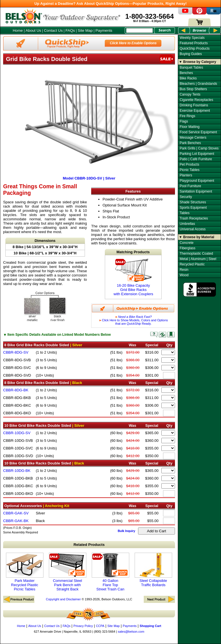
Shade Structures (193, 202)
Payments (104, 30)
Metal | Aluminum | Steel (198, 259)
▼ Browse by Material (197, 237)
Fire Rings (187, 116)
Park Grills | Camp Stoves (199, 148)
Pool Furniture (190, 186)
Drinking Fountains (194, 105)
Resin (184, 270)
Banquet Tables (191, 67)
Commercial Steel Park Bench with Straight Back (68, 572)
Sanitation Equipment (196, 191)
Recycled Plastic (192, 264)
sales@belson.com (131, 632)
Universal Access (192, 229)
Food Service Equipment (198, 132)
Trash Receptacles (194, 218)
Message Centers (193, 138)
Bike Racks (188, 78)
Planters (186, 175)
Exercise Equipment (195, 111)
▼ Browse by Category (198, 62)
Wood (184, 275)
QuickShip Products (194, 48)
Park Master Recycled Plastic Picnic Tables (25, 572)
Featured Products (194, 43)
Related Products (89, 545)
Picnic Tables (189, 170)
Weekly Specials (192, 38)
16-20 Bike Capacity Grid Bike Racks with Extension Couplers (133, 277)
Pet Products (189, 164)
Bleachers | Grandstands (198, 84)
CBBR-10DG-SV (17, 433)
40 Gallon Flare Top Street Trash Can (110, 572)
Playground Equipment (197, 181)
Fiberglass (187, 248)
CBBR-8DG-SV (16, 352)
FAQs (70, 30)
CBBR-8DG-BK (16, 390)
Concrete (186, 243)
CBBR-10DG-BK (17, 471)
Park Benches (190, 143)
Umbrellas (187, 224)
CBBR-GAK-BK (16, 521)
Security (186, 197)
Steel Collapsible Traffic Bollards (153, 570)
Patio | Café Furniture (196, 159)
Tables (184, 213)
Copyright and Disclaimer (63, 599)
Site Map (85, 30)
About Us (33, 30)
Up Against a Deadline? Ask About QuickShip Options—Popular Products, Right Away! (110, 4)
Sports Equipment (193, 208)
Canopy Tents (190, 94)
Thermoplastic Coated (196, 254)
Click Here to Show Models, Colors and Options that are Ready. (133, 320)
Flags (184, 121)
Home (18, 30)
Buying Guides (191, 54)
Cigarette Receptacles (196, 100)
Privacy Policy (83, 626)
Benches (186, 73)
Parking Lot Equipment (197, 154)
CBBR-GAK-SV (16, 513)
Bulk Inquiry (126, 531)
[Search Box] (139, 30)
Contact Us (53, 30)
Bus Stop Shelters (193, 89)
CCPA (100, 626)
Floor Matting (189, 127)
